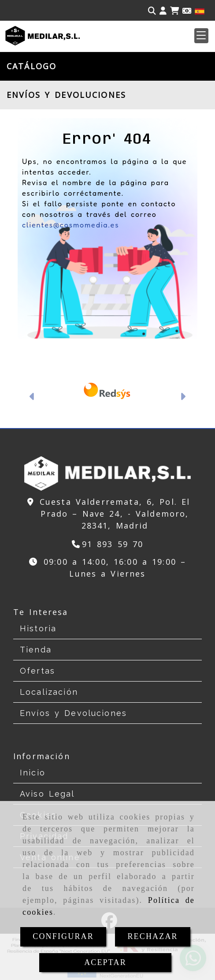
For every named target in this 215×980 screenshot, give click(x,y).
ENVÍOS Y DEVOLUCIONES (66, 95)
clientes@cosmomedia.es (70, 225)
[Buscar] (152, 11)
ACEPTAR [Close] (105, 962)
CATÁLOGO (32, 66)
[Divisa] (187, 11)
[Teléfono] (108, 544)
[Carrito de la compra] (174, 11)
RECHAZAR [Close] (152, 936)
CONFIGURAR (63, 936)
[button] (201, 36)
